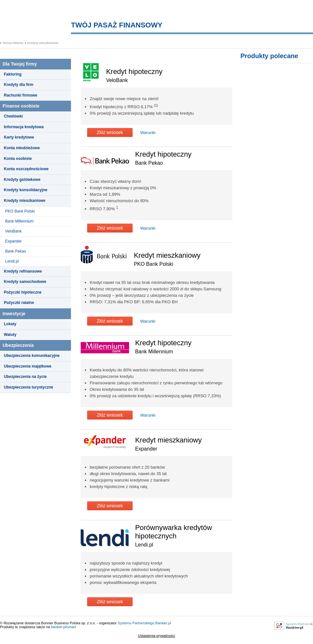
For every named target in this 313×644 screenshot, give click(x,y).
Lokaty (10, 324)
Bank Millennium (19, 221)
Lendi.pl (12, 261)
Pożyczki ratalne (19, 303)
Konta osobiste (18, 159)
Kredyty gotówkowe (22, 180)
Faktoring (13, 74)
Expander (13, 241)
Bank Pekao (16, 251)
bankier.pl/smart (64, 627)
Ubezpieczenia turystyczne (29, 387)
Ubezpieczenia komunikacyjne (32, 356)
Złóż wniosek (110, 132)
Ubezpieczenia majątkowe (28, 366)
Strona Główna (13, 43)
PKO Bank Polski (20, 211)
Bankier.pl (163, 623)
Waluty (10, 335)
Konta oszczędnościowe (26, 169)
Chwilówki (13, 116)
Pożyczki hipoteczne (23, 292)
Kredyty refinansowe (23, 271)
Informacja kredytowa (24, 127)
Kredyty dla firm (19, 85)
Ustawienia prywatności (157, 636)
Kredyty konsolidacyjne (26, 190)
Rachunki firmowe (20, 95)
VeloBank (13, 231)
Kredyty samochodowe (25, 282)
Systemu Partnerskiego (136, 623)
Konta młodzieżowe (22, 148)
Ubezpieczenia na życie (25, 377)
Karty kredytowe (19, 137)
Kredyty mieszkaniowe (43, 43)
